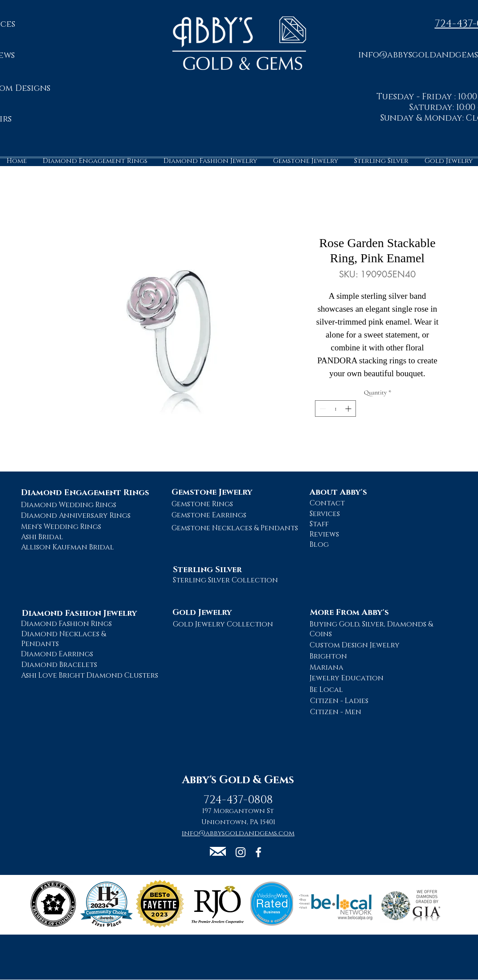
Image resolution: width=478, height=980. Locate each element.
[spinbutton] (335, 409)
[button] (218, 851)
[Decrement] (322, 409)
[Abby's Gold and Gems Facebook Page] (258, 852)
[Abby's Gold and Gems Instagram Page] (241, 852)
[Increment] (349, 409)
